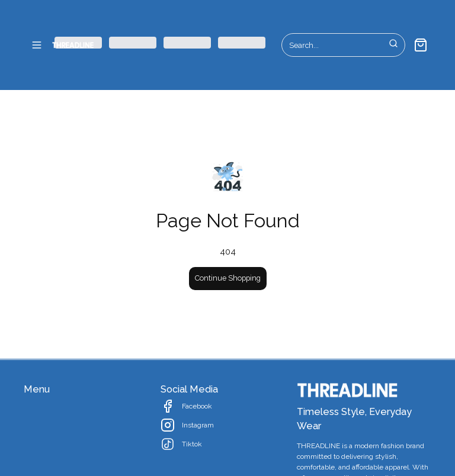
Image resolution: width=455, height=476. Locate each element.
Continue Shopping (228, 278)
